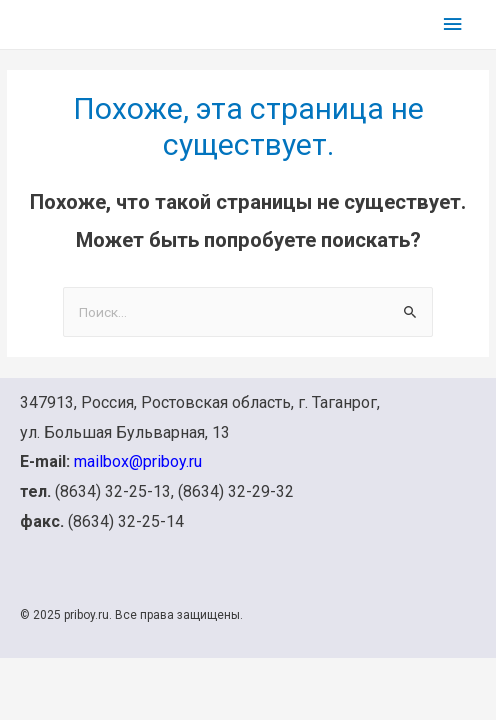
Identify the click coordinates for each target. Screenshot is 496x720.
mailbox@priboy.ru (138, 461)
